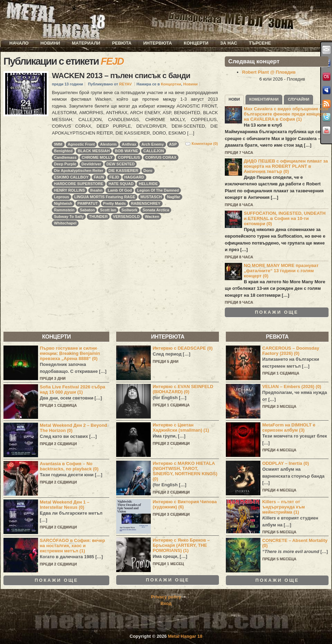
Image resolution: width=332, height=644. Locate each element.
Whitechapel (65, 223)
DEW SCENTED (121, 164)
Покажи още (277, 312)
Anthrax (129, 144)
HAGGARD (134, 177)
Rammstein (64, 210)
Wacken (152, 217)
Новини (50, 43)
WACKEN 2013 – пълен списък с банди (121, 76)
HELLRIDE (148, 184)
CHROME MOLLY (97, 157)
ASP (173, 144)
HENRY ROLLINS (70, 190)
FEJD (114, 177)
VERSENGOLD (126, 217)
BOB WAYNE (126, 151)
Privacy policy (166, 597)
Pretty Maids (114, 203)
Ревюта (122, 43)
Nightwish (63, 203)
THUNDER (98, 217)
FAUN (99, 177)
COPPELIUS (129, 157)
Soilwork (129, 210)
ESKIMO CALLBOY (71, 177)
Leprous (62, 197)
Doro (148, 171)
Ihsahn (96, 190)
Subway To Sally (69, 217)
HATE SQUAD (121, 184)
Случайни (298, 99)
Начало (19, 43)
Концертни (171, 84)
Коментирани (264, 99)
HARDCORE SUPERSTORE (79, 184)
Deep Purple (65, 164)
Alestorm (108, 144)
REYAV (126, 84)
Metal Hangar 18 (185, 636)
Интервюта (158, 43)
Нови (234, 99)
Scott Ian (108, 210)
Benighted (63, 151)
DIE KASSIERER (123, 171)
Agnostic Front (81, 144)
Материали (86, 43)
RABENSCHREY (146, 203)
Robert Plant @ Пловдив (269, 72)
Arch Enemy (153, 144)
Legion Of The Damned (158, 190)
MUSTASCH (151, 197)
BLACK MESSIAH (94, 151)
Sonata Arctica (156, 210)
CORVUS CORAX (161, 157)
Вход (166, 603)
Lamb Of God (120, 190)
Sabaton (87, 210)
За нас (229, 43)
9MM (58, 144)
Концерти (196, 43)
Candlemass (65, 157)
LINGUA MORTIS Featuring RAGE (105, 197)
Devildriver (91, 164)
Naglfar (174, 197)
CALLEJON (154, 151)
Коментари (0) (205, 144)
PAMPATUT (88, 203)
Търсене (260, 43)
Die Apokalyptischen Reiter (79, 171)
